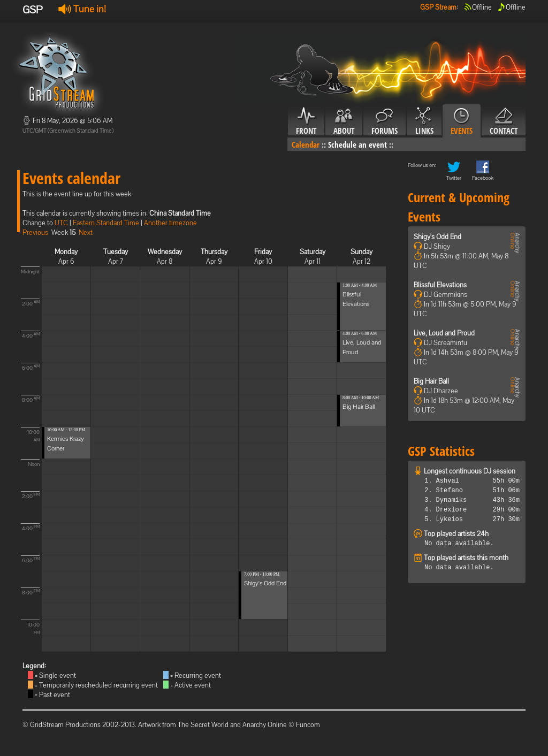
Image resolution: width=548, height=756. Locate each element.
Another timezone (170, 223)
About (344, 121)
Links (424, 121)
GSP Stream (438, 7)
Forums (385, 121)
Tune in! (82, 9)
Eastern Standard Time (106, 223)
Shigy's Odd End (265, 583)
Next (86, 232)
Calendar (306, 144)
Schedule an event (357, 144)
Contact (504, 121)
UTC (61, 223)
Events (462, 121)
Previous (35, 232)
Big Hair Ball (359, 407)
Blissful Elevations (440, 285)
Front (306, 121)
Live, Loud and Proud (444, 333)
